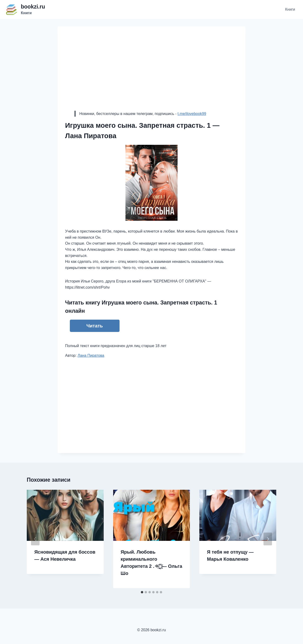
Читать (95, 326)
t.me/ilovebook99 (192, 114)
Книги (290, 9)
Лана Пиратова (91, 355)
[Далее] (268, 539)
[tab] (142, 592)
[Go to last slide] (35, 539)
